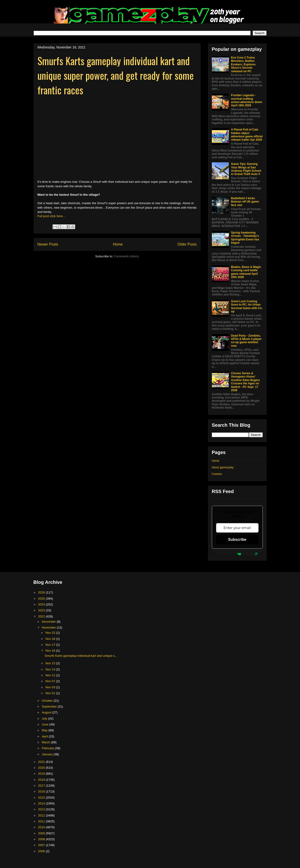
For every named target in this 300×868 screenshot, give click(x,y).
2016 (42, 791)
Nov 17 (51, 645)
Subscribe (237, 540)
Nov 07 (51, 681)
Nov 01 (51, 693)
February (48, 748)
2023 (42, 610)
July (45, 719)
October (48, 701)
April (45, 736)
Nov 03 (51, 687)
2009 (42, 833)
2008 (42, 839)
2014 (42, 803)
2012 (42, 815)
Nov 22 (51, 633)
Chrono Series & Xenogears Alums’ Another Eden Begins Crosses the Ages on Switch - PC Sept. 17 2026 (245, 382)
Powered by (237, 554)
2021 (42, 762)
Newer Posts (48, 244)
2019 (42, 774)
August (47, 712)
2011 (42, 821)
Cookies (217, 474)
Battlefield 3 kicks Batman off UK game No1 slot (245, 202)
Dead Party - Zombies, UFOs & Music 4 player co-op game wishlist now (246, 341)
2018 (42, 780)
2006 (42, 851)
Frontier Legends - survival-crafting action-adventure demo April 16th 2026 (247, 100)
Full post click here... (51, 216)
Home (118, 244)
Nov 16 (51, 651)
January (48, 754)
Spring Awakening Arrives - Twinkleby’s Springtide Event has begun (245, 238)
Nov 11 (51, 675)
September (50, 707)
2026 (42, 592)
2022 (42, 616)
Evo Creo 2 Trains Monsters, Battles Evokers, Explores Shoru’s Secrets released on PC (243, 64)
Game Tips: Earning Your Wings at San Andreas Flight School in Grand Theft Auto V (246, 169)
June (45, 724)
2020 (42, 768)
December (49, 622)
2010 (42, 827)
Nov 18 (51, 639)
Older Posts (187, 244)
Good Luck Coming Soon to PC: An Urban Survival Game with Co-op (247, 306)
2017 (42, 786)
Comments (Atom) (126, 256)
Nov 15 (51, 663)
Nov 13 (51, 669)
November (49, 627)
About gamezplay (223, 467)
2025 (42, 599)
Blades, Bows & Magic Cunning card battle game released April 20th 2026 (246, 272)
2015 (42, 798)
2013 (42, 809)
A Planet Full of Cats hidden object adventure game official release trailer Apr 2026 (247, 135)
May (45, 730)
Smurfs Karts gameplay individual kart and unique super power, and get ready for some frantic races (116, 75)
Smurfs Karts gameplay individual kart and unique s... (81, 656)
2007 (42, 845)
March (46, 742)
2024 (42, 604)
